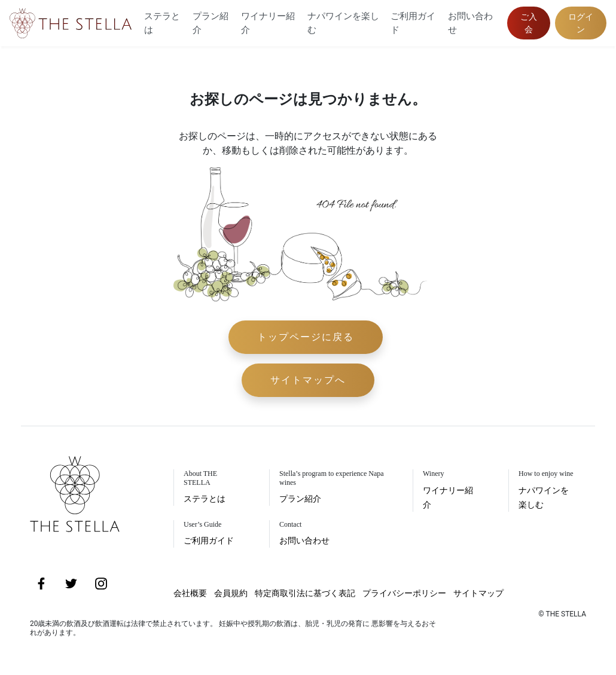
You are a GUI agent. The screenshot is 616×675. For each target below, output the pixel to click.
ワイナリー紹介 (268, 23)
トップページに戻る (306, 337)
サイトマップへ (308, 380)
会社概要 (190, 593)
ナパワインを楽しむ (343, 23)
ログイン (581, 23)
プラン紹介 (211, 23)
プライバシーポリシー (404, 593)
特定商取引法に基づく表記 (305, 593)
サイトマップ (478, 593)
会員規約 (231, 593)
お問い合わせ (470, 23)
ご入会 (529, 23)
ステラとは (162, 23)
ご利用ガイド (413, 23)
